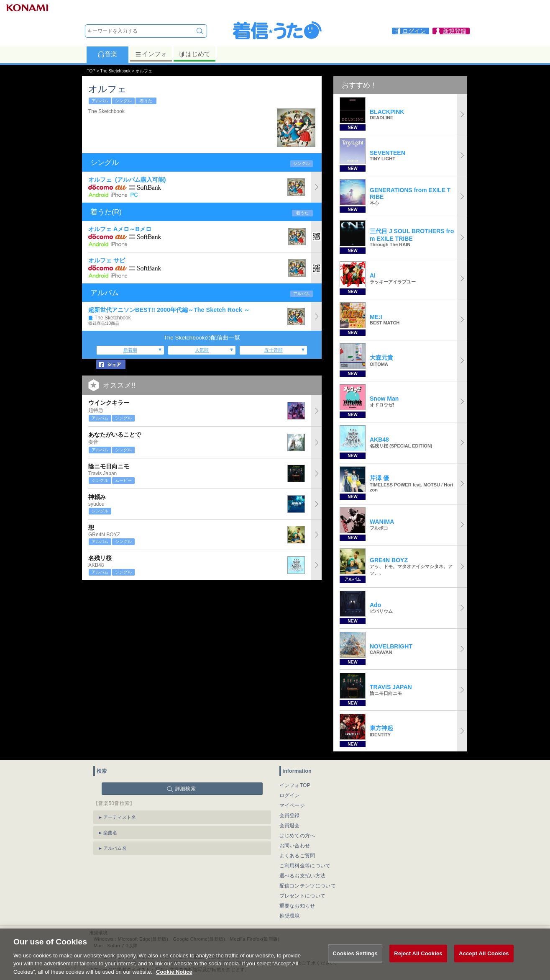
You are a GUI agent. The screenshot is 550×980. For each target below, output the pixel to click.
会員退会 (290, 826)
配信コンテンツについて (308, 886)
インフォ (151, 54)
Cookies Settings (355, 962)
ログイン (290, 795)
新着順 (130, 350)
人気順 (202, 350)
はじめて (194, 54)
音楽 (107, 54)
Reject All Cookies (418, 962)
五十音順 (274, 350)
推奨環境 (290, 916)
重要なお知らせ (297, 906)
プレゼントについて (303, 896)
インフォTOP (295, 785)
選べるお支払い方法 (303, 876)
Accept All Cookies (484, 962)
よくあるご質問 (297, 856)
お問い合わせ (295, 846)
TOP (91, 71)
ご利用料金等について (305, 866)
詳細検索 (185, 789)
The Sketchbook (115, 71)
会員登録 (290, 815)
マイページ (292, 805)
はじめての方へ (297, 836)
